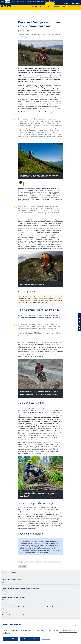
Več (3, 582)
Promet (33, 18)
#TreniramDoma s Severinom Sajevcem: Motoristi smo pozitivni (20, 588)
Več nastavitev (46, 639)
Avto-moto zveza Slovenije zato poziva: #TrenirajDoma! (33, 302)
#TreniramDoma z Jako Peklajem (12, 580)
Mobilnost (27, 18)
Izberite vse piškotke (11, 639)
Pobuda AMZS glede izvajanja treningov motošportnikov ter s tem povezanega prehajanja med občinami (32, 606)
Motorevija (21, 18)
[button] (79, 6)
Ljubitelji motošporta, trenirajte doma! (13, 615)
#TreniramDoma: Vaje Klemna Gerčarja (14, 597)
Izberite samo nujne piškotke (30, 639)
